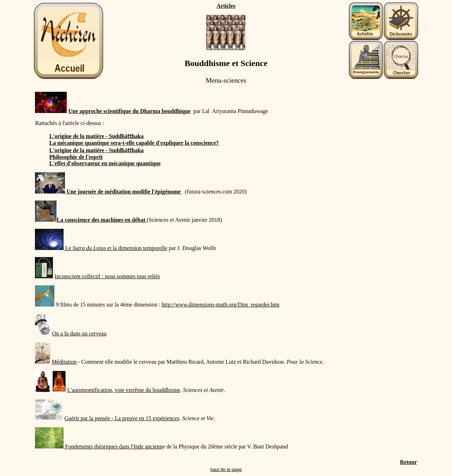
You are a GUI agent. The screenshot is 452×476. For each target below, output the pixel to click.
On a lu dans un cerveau (79, 334)
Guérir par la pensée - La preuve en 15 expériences (122, 418)
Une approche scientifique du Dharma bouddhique (129, 111)
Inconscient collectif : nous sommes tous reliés (107, 276)
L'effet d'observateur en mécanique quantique (105, 163)
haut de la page (226, 469)
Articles (226, 6)
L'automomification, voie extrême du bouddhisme (124, 390)
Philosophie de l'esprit (76, 157)
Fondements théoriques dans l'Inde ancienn (113, 447)
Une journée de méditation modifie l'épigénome (124, 192)
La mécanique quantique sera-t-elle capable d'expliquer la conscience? (134, 143)
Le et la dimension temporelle (116, 248)
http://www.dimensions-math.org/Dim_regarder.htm (221, 305)
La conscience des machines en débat (91, 220)
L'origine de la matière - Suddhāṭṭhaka (96, 136)
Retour (409, 462)
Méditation (64, 362)
